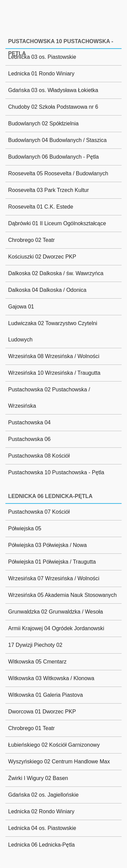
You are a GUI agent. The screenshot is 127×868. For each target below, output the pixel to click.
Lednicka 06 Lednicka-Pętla (41, 845)
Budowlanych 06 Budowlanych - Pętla (54, 157)
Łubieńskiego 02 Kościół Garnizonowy (54, 745)
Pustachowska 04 (29, 422)
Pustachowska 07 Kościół (39, 512)
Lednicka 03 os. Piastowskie (42, 57)
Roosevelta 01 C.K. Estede (41, 207)
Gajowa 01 (21, 307)
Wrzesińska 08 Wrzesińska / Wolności (54, 356)
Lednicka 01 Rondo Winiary (41, 74)
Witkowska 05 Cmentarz (37, 662)
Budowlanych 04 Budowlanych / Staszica (57, 140)
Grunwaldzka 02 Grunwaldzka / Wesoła (56, 612)
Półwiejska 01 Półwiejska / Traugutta (52, 562)
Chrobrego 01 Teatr (31, 728)
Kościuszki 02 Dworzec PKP (42, 257)
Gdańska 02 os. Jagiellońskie (43, 795)
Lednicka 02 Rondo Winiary (41, 811)
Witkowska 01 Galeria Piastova (46, 695)
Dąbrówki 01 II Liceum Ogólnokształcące (57, 223)
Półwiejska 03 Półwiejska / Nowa (47, 545)
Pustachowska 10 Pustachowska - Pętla (56, 472)
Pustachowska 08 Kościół (39, 456)
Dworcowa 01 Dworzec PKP (42, 712)
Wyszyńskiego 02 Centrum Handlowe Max (59, 761)
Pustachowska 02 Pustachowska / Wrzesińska (49, 398)
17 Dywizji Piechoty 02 (35, 645)
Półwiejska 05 (25, 528)
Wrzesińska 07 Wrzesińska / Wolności (54, 578)
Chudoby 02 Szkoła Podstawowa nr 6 (53, 107)
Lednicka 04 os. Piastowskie (42, 828)
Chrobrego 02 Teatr (31, 240)
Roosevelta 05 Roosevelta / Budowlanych (58, 173)
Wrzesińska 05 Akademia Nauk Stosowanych (62, 595)
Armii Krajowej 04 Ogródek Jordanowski (56, 628)
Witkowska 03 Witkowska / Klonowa (51, 678)
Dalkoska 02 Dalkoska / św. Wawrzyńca (56, 273)
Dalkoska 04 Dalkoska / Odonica (47, 290)
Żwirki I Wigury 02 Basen (38, 778)
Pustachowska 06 (29, 439)
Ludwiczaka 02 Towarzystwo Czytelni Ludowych (53, 331)
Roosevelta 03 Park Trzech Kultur (48, 190)
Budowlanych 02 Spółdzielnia (43, 123)
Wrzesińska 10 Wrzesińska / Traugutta (54, 373)
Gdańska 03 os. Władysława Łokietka (53, 90)
